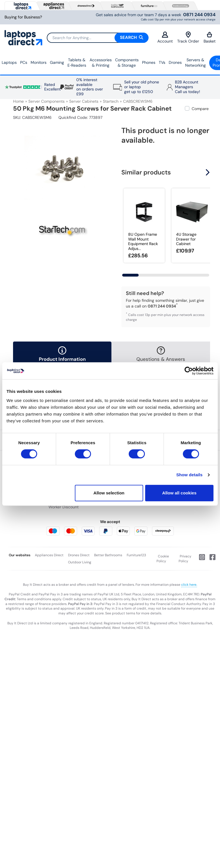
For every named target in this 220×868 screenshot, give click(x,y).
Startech (111, 101)
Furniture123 (136, 555)
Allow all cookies (179, 493)
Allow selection (109, 493)
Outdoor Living (80, 562)
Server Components (46, 101)
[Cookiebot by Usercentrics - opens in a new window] (189, 371)
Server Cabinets (84, 101)
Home (18, 101)
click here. (189, 585)
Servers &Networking (195, 63)
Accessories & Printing (101, 63)
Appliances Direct (49, 555)
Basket (210, 38)
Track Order (188, 38)
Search (132, 37)
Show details (190, 475)
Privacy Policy (185, 559)
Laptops (9, 62)
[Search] (98, 38)
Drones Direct (79, 555)
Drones (175, 62)
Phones (149, 62)
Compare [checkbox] (200, 109)
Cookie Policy (163, 559)
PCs (24, 62)
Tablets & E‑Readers (77, 63)
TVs (162, 62)
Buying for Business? (23, 17)
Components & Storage (127, 63)
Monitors (39, 62)
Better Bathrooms (108, 555)
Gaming (57, 62)
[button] (208, 172)
